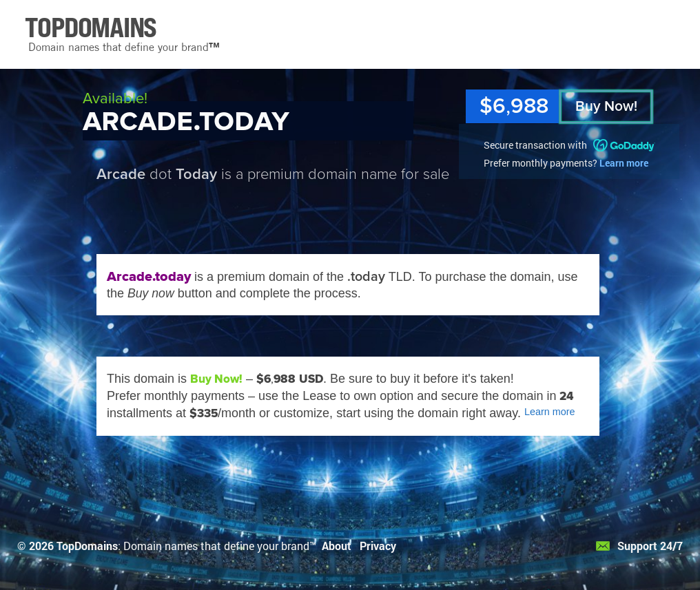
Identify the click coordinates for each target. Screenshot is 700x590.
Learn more (624, 163)
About (337, 546)
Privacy (378, 546)
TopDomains (87, 546)
